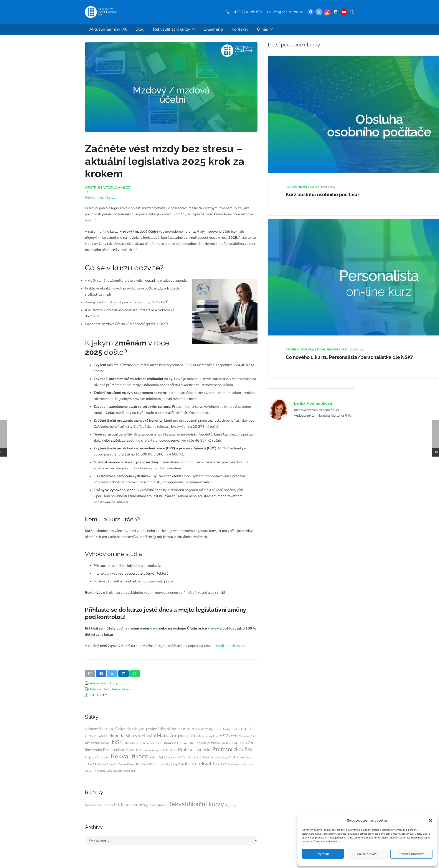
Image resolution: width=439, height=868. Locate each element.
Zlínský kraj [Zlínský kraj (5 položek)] (168, 764)
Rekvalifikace (121, 689)
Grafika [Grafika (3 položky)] (236, 729)
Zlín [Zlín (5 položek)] (156, 764)
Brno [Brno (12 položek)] (109, 728)
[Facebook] (311, 12)
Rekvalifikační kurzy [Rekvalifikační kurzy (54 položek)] (196, 804)
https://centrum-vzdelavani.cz (317, 410)
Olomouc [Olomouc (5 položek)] (169, 743)
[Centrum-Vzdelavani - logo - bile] (101, 12)
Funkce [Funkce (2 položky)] (227, 729)
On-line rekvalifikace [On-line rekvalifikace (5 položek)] (204, 743)
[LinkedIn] (336, 12)
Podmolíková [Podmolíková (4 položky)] (134, 750)
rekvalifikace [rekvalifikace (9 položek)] (158, 805)
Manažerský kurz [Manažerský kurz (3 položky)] (208, 736)
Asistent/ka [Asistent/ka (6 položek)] (94, 729)
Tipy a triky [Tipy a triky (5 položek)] (230, 805)
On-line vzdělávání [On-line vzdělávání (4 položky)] (234, 743)
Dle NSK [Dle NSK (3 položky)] (192, 729)
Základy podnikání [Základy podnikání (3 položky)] (124, 771)
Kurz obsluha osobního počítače (322, 194)
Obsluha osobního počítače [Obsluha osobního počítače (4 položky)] (143, 743)
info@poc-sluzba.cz (230, 646)
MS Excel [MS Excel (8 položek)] (228, 736)
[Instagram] (327, 12)
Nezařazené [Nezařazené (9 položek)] (93, 805)
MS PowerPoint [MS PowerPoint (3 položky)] (247, 736)
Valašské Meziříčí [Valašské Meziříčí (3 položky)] (108, 764)
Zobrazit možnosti (411, 854)
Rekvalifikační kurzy (104, 683)
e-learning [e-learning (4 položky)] (205, 729)
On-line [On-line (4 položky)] (182, 743)
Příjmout (323, 854)
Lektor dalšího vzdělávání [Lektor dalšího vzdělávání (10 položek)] (131, 736)
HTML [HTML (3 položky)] (245, 729)
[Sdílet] (101, 674)
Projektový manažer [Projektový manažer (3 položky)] (97, 757)
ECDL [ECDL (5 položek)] (218, 729)
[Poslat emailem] (90, 674)
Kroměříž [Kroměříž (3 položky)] (100, 736)
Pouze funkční (367, 854)
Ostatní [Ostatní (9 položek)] (108, 805)
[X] (319, 12)
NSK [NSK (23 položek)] (117, 742)
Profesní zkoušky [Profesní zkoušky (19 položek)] (233, 749)
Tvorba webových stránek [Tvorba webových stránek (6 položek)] (223, 757)
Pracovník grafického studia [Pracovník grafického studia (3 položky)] (160, 750)
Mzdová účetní (100, 689)
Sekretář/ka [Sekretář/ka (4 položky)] (157, 757)
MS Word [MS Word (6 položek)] (93, 743)
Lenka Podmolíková (313, 403)
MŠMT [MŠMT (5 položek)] (106, 743)
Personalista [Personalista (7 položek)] (113, 750)
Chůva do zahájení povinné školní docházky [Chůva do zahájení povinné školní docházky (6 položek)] (151, 729)
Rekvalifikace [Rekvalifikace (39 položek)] (130, 756)
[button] (430, 820)
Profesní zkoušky (300, 350)
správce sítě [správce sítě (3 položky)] (174, 757)
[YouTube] (344, 12)
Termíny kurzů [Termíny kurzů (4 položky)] (192, 757)
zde (156, 628)
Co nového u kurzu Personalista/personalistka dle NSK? (349, 357)
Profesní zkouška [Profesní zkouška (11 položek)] (195, 750)
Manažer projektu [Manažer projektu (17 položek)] (177, 735)
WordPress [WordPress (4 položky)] (127, 764)
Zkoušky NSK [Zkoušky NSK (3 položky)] (144, 764)
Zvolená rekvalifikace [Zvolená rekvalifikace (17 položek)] (202, 764)
